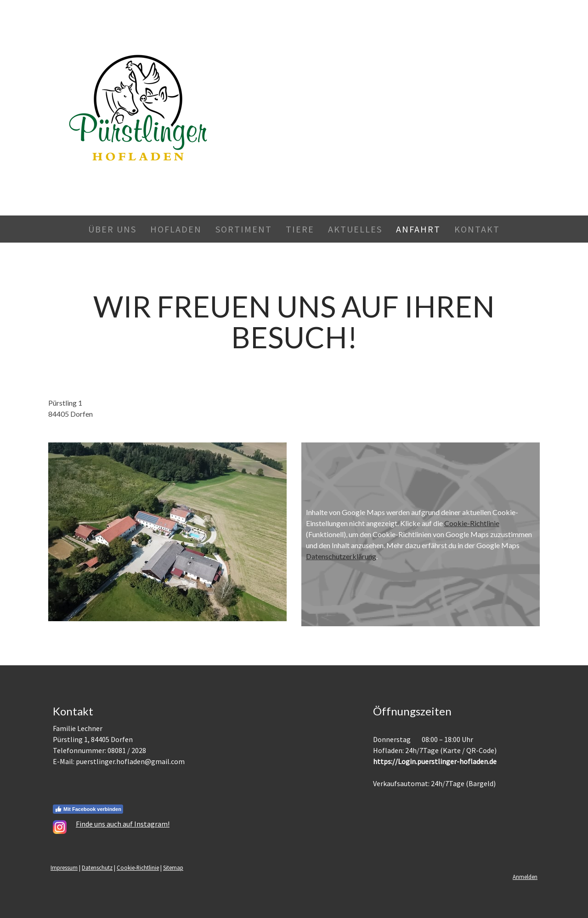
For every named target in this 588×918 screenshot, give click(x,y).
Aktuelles (355, 229)
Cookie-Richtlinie (472, 523)
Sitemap (173, 867)
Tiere (300, 229)
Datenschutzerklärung (341, 556)
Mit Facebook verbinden (88, 809)
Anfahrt (418, 229)
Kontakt (477, 229)
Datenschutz (97, 867)
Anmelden (525, 877)
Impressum (64, 867)
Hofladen (176, 229)
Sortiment (244, 229)
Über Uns (112, 229)
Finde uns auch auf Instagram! (123, 824)
